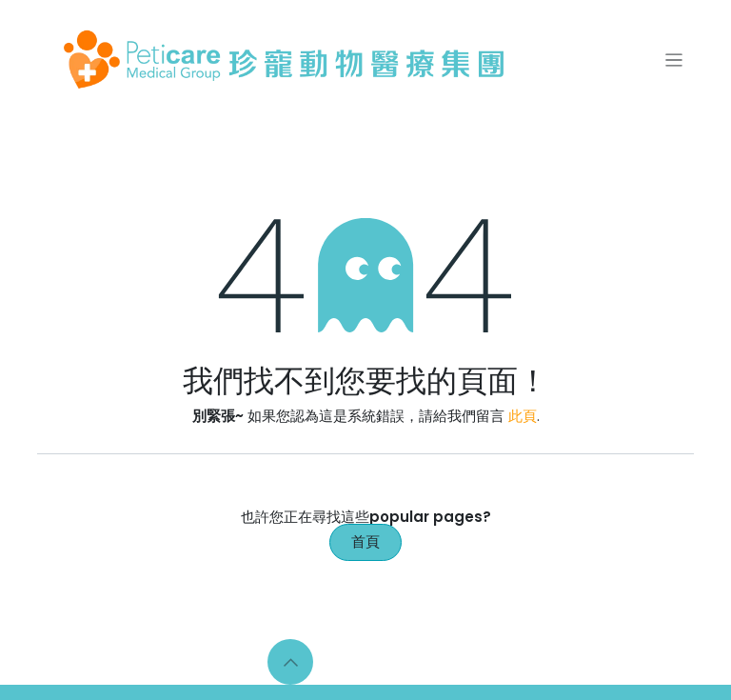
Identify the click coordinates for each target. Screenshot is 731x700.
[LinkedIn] (407, 662)
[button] (290, 662)
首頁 (365, 541)
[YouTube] (446, 662)
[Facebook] (330, 662)
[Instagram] (369, 662)
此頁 (523, 416)
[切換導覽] (674, 60)
